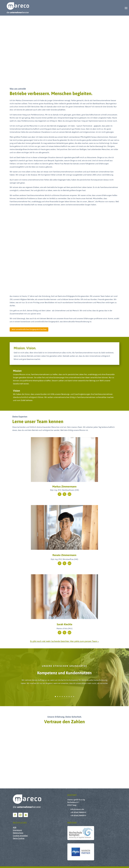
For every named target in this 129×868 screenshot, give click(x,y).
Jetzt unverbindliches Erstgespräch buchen (29, 329)
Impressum (17, 830)
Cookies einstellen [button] (20, 836)
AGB (15, 827)
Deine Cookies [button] (19, 838)
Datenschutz (18, 833)
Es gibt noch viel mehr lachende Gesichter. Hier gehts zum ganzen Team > (64, 641)
